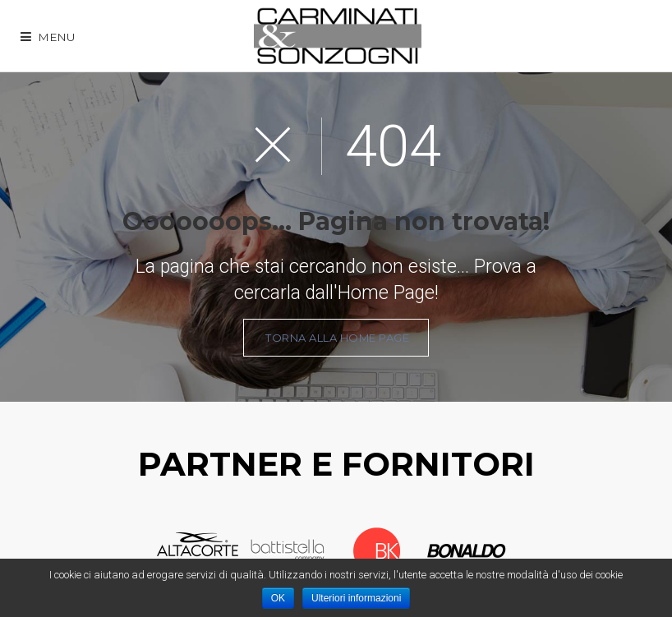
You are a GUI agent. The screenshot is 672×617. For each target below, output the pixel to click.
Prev (141, 551)
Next (522, 551)
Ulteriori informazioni (356, 598)
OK (278, 598)
